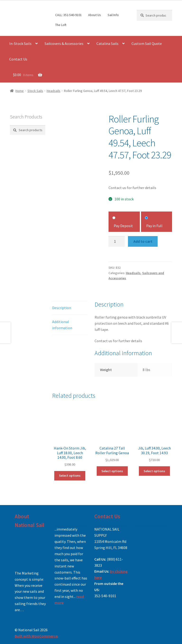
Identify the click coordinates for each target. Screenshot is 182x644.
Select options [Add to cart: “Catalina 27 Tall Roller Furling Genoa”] (112, 471)
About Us (95, 15)
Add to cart (143, 241)
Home (20, 91)
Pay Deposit (123, 226)
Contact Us (18, 59)
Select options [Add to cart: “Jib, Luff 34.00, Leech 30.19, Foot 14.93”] (154, 471)
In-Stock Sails (20, 43)
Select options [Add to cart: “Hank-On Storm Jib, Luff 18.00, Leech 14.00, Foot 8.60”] (70, 475)
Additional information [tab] (62, 325)
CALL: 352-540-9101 (68, 15)
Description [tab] (62, 308)
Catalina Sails (107, 43)
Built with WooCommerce (36, 636)
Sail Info (113, 15)
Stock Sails (35, 91)
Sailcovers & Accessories (64, 43)
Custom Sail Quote (147, 43)
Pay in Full (154, 226)
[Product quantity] (117, 242)
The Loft (61, 25)
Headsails (54, 91)
